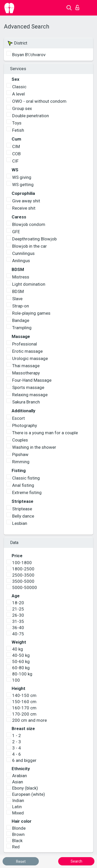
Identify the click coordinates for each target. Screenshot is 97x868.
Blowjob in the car (29, 246)
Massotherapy (26, 373)
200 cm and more (29, 720)
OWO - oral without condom (39, 101)
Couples (20, 440)
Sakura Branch (26, 402)
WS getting (23, 185)
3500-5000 (23, 581)
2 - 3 (17, 742)
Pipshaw (20, 454)
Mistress (21, 277)
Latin (17, 807)
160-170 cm (24, 708)
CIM (16, 146)
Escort (18, 418)
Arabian (20, 776)
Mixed (18, 813)
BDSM (18, 291)
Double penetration (31, 116)
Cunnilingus (23, 253)
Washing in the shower (34, 447)
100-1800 (22, 563)
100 (16, 680)
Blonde (19, 828)
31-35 (18, 621)
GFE (16, 232)
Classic (19, 87)
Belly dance (23, 516)
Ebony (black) (25, 788)
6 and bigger (24, 760)
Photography (25, 425)
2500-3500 (23, 575)
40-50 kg (21, 655)
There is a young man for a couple (45, 433)
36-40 (18, 628)
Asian (18, 782)
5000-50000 (25, 587)
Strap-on (21, 306)
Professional (25, 344)
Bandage (21, 320)
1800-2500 (23, 569)
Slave (17, 299)
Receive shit (24, 208)
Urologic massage (30, 358)
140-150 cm (24, 695)
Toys (17, 123)
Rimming (21, 462)
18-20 (18, 603)
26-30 (18, 615)
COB (16, 154)
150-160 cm (24, 702)
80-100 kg (22, 674)
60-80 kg (21, 668)
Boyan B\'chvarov (29, 55)
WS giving (22, 177)
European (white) (29, 794)
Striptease (22, 509)
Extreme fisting (27, 492)
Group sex (22, 108)
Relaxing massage (30, 395)
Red (16, 847)
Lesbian (20, 523)
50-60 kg (21, 661)
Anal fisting (23, 485)
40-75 (18, 634)
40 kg (18, 649)
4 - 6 (17, 754)
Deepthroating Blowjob (34, 239)
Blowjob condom (29, 224)
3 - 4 (17, 748)
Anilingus (21, 261)
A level (18, 94)
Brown (18, 834)
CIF (15, 161)
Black (17, 841)
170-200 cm (24, 714)
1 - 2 (17, 735)
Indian (18, 800)
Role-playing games (31, 313)
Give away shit (26, 201)
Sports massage (28, 387)
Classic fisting (26, 478)
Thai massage (26, 366)
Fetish (18, 130)
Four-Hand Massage (32, 380)
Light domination (29, 284)
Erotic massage (27, 351)
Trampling (22, 328)
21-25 (18, 609)
